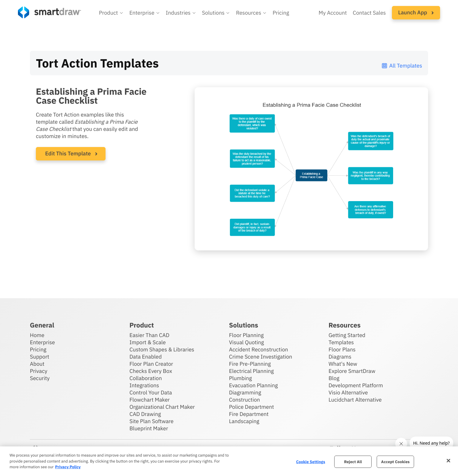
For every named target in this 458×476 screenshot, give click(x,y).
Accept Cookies (395, 462)
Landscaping (244, 421)
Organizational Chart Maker (162, 407)
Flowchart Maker (150, 400)
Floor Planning (246, 335)
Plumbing (240, 378)
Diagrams (340, 357)
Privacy (39, 371)
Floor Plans (342, 349)
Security (40, 378)
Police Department (251, 407)
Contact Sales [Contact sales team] (369, 13)
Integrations (144, 385)
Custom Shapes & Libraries (162, 349)
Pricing (38, 349)
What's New (343, 364)
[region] (229, 461)
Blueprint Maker (149, 428)
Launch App (416, 12)
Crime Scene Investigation (261, 357)
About (37, 364)
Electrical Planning (251, 371)
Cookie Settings (310, 462)
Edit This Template (68, 153)
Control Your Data (151, 392)
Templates (341, 342)
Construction (244, 400)
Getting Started (347, 335)
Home (37, 335)
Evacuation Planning (253, 385)
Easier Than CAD (149, 335)
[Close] (448, 460)
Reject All (353, 462)
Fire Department (249, 414)
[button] (111, 13)
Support (40, 357)
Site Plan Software (151, 421)
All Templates (402, 66)
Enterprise (42, 342)
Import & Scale (148, 342)
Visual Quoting (246, 342)
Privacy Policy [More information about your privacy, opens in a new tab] (68, 467)
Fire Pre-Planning (250, 364)
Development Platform (356, 385)
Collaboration (146, 378)
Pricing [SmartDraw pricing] (281, 13)
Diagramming (245, 392)
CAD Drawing (145, 414)
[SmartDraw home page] (49, 12)
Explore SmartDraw (352, 371)
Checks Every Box (151, 371)
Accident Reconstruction (259, 349)
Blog (334, 378)
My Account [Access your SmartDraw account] (333, 13)
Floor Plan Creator (151, 364)
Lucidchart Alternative (355, 400)
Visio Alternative (348, 392)
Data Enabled (146, 357)
